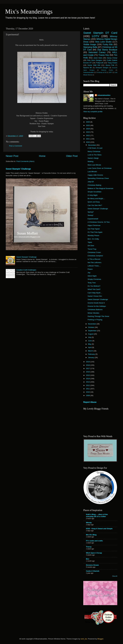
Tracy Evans (112, 63)
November (92, 324)
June (90, 341)
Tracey (89, 547)
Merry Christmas (94, 151)
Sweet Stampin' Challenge (18, 169)
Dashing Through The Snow (98, 316)
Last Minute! (92, 172)
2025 (88, 125)
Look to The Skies (95, 155)
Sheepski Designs (102, 68)
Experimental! (93, 219)
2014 (88, 379)
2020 (88, 142)
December (92, 145)
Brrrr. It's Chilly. (93, 239)
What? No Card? (94, 289)
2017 (88, 368)
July (90, 337)
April (90, 347)
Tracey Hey (104, 55)
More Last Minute (94, 165)
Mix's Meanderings (29, 11)
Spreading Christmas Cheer (98, 178)
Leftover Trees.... (94, 266)
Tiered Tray (92, 249)
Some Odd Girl (94, 65)
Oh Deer (91, 246)
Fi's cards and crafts (94, 541)
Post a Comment (16, 146)
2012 (88, 385)
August (91, 334)
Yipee (90, 242)
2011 (88, 389)
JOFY (110, 72)
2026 (88, 122)
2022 (88, 135)
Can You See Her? (95, 205)
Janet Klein (98, 58)
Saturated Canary (97, 52)
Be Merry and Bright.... (96, 199)
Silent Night (92, 276)
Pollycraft (100, 63)
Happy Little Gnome (95, 175)
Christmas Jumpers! (95, 256)
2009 (88, 395)
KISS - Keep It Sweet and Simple (99, 529)
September (93, 331)
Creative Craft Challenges (26, 270)
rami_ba (84, 639)
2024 (88, 129)
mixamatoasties (104, 95)
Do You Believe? (94, 286)
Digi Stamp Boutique (107, 50)
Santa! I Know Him (95, 296)
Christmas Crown (94, 252)
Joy (89, 273)
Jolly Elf (91, 182)
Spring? (91, 212)
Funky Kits (108, 44)
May (90, 344)
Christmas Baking (94, 185)
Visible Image (90, 44)
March (91, 351)
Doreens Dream (92, 565)
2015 (88, 375)
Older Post (72, 156)
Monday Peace (93, 235)
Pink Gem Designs (95, 60)
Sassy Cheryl (112, 58)
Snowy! (90, 215)
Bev (88, 559)
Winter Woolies (93, 313)
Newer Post (12, 156)
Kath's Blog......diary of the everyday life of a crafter (97, 515)
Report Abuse (90, 402)
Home (42, 156)
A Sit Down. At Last (95, 148)
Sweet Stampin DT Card (100, 33)
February (92, 354)
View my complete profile (93, 112)
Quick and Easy (94, 202)
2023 (88, 132)
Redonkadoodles (88, 72)
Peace (90, 269)
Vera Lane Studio (103, 42)
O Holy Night (93, 195)
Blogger (100, 639)
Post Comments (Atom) (25, 161)
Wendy (89, 523)
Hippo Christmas (94, 225)
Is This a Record (94, 259)
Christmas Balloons (95, 310)
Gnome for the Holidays (97, 306)
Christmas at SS (101, 72)
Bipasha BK (88, 68)
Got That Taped (94, 229)
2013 (88, 382)
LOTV (95, 36)
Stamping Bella (90, 47)
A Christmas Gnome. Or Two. (99, 222)
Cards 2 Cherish (93, 571)
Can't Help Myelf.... (95, 293)
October (91, 327)
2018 (88, 365)
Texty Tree (92, 283)
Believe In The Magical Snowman (100, 188)
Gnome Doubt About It (96, 303)
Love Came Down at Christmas (100, 168)
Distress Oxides (107, 70)
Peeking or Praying (95, 320)
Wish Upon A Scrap (94, 553)
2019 (88, 362)
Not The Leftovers (94, 262)
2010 (88, 392)
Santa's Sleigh (93, 158)
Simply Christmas (94, 279)
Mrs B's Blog (91, 535)
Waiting (91, 161)
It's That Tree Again (95, 232)
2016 (88, 372)
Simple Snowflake (94, 192)
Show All (115, 576)
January (91, 357)
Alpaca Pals (110, 65)
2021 (88, 139)
